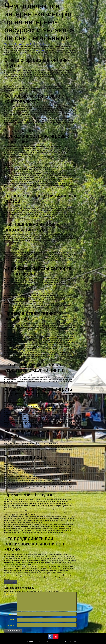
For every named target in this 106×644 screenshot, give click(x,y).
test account (24, 44)
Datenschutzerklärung (72, 642)
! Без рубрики (11, 582)
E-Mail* (11, 620)
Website (11, 625)
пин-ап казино (41, 50)
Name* (12, 614)
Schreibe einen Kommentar (40, 44)
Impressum (60, 642)
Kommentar (10, 594)
